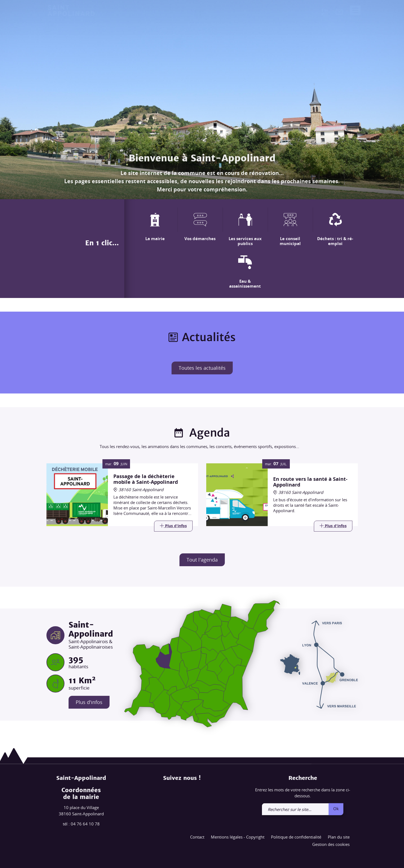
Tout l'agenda (202, 560)
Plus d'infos (89, 702)
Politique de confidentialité (296, 837)
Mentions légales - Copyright (238, 837)
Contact (197, 837)
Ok (336, 809)
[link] (339, 13)
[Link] (173, 526)
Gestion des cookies (331, 845)
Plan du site (339, 837)
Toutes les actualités (202, 368)
